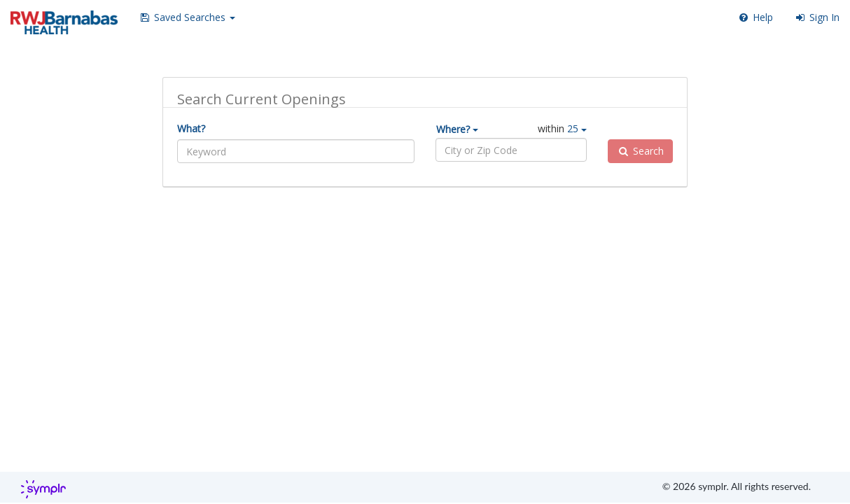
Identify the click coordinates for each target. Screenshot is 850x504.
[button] (187, 17)
